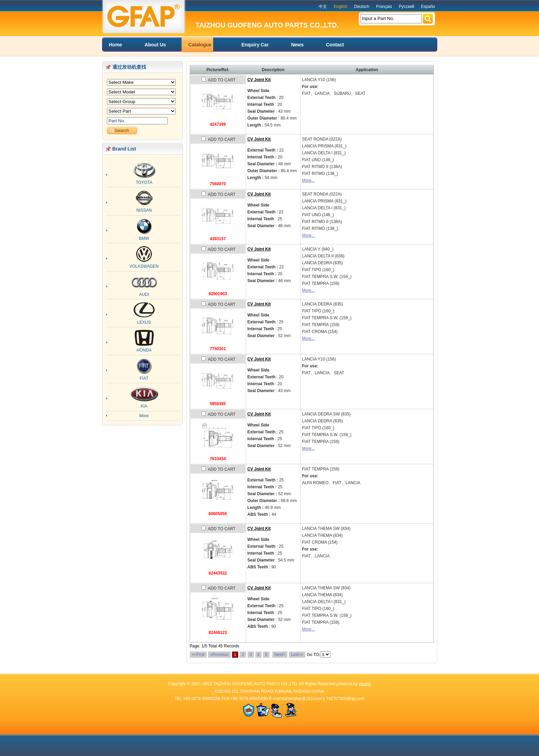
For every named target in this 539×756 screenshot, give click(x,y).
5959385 (218, 404)
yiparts (365, 684)
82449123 (218, 633)
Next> (280, 655)
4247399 (218, 124)
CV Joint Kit (259, 80)
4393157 (218, 239)
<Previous (219, 655)
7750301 (218, 349)
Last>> (297, 655)
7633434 (218, 459)
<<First (198, 655)
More (144, 416)
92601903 (218, 294)
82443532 (218, 573)
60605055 (218, 514)
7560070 (218, 184)
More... (309, 180)
